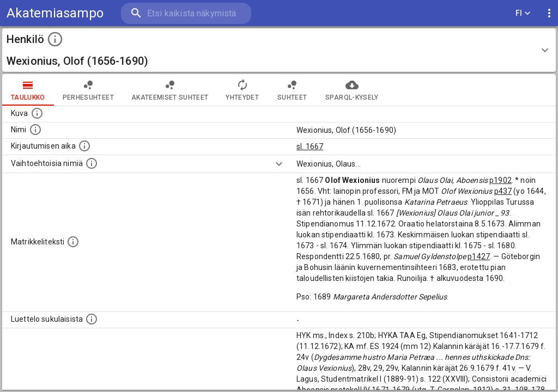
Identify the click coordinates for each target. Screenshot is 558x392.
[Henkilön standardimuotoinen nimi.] (35, 130)
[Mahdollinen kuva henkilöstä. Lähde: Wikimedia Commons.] (37, 113)
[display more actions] (549, 13)
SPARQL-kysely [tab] (352, 90)
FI (523, 13)
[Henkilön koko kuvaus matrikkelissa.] (73, 242)
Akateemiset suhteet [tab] (170, 90)
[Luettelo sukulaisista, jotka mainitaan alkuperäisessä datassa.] (92, 319)
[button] (279, 50)
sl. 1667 (310, 146)
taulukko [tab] (28, 90)
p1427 (479, 256)
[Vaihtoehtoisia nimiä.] (92, 163)
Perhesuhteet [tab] (88, 90)
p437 (503, 191)
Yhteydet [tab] (242, 90)
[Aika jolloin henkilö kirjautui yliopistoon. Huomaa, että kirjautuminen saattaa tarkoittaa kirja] (84, 146)
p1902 (501, 180)
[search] (185, 13)
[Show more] (279, 164)
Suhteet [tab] (292, 90)
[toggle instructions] (55, 39)
